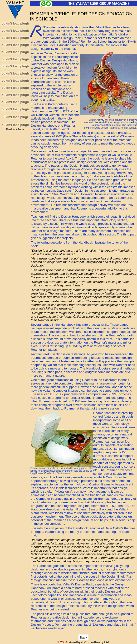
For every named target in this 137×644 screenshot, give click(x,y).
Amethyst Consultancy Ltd (89, 642)
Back (83, 637)
